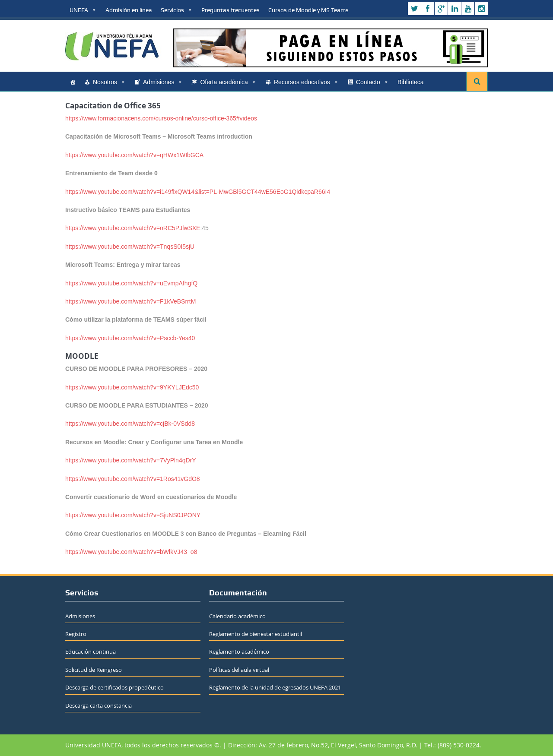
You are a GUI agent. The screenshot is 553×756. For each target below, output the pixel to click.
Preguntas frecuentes (230, 10)
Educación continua (91, 652)
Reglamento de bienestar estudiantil (256, 634)
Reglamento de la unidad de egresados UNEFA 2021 (275, 687)
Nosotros (109, 82)
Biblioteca (411, 82)
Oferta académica (228, 82)
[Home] (73, 82)
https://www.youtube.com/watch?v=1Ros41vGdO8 (133, 479)
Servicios (177, 10)
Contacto (372, 82)
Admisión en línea (129, 10)
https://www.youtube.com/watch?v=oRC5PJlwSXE (133, 228)
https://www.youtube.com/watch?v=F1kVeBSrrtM (130, 301)
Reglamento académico (239, 652)
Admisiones (163, 82)
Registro (76, 634)
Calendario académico (237, 616)
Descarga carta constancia (99, 705)
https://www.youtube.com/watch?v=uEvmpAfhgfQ (131, 283)
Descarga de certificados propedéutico (114, 687)
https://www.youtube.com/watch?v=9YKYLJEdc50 (132, 387)
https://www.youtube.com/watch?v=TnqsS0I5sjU (130, 247)
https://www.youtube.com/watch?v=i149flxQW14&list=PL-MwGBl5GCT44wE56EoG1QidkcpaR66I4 (198, 192)
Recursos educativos (306, 82)
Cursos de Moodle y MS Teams (308, 10)
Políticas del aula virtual (239, 670)
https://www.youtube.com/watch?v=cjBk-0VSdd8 (130, 424)
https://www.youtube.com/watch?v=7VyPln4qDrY (131, 460)
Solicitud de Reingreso (94, 670)
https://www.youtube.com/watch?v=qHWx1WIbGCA (134, 155)
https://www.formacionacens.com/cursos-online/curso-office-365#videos (161, 118)
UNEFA (83, 10)
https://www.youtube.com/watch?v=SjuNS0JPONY (133, 515)
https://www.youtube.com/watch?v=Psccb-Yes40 (130, 338)
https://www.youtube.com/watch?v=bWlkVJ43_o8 (131, 552)
